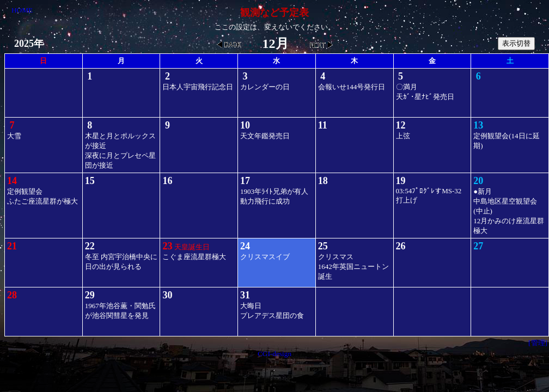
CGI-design (274, 354)
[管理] (538, 343)
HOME (22, 10)
